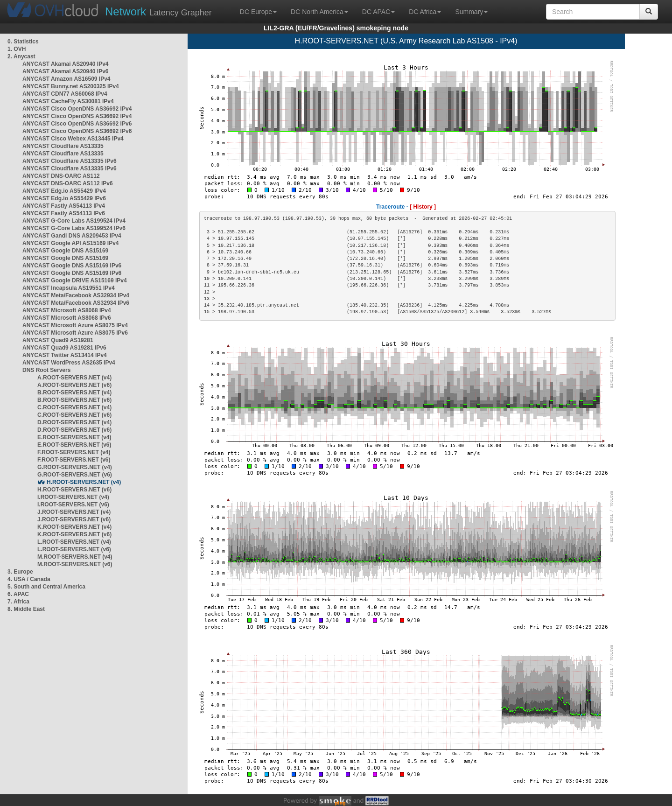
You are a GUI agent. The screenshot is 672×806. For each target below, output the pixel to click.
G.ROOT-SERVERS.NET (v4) (75, 467)
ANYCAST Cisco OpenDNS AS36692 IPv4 (77, 109)
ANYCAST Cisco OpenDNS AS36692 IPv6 (77, 124)
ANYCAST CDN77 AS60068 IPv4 (65, 94)
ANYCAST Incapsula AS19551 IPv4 (69, 288)
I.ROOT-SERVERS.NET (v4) (73, 497)
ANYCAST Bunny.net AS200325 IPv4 (71, 86)
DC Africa (425, 12)
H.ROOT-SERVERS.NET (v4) (84, 482)
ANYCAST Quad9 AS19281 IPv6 (64, 348)
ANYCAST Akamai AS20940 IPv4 (66, 64)
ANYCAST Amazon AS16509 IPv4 (66, 79)
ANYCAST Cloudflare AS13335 (63, 146)
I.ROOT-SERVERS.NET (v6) (73, 505)
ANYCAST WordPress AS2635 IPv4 (69, 363)
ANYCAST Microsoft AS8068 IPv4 (67, 310)
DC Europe (258, 12)
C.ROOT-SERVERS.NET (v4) (74, 407)
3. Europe (20, 572)
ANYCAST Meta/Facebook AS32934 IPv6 (76, 303)
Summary (471, 12)
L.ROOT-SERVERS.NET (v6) (74, 549)
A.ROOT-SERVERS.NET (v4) (74, 378)
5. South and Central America (46, 587)
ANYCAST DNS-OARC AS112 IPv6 (68, 183)
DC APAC (378, 12)
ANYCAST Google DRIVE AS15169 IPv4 (75, 280)
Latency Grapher (158, 11)
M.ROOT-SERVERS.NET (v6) (75, 564)
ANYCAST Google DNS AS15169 (65, 251)
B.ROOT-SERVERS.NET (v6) (74, 400)
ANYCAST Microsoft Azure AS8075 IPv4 (75, 325)
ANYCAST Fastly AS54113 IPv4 (64, 206)
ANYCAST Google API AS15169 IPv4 (71, 243)
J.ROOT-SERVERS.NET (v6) (74, 519)
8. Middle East (26, 609)
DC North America (319, 12)
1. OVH (17, 49)
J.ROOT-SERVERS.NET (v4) (74, 512)
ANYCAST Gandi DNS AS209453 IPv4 (72, 236)
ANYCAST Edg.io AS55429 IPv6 (64, 198)
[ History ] (423, 207)
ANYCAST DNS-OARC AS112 (61, 176)
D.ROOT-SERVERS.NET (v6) (74, 430)
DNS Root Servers (46, 370)
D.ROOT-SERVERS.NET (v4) (74, 422)
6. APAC (18, 594)
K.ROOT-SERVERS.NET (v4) (74, 527)
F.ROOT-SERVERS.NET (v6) (74, 460)
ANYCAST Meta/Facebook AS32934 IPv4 (76, 295)
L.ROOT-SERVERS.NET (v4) (74, 542)
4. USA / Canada (29, 579)
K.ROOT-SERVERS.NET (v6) (74, 534)
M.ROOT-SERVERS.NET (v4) (75, 557)
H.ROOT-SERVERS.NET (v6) (74, 490)
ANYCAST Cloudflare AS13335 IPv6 (70, 161)
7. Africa (18, 602)
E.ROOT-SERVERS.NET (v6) (74, 445)
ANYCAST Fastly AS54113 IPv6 (64, 213)
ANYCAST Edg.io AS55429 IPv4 (64, 191)
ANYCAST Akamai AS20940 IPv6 (66, 71)
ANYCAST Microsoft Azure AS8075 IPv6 (75, 333)
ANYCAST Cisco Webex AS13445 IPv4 (73, 139)
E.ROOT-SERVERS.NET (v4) (74, 437)
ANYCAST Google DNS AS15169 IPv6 (72, 266)
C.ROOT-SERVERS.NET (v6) (74, 415)
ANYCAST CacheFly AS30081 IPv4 (68, 101)
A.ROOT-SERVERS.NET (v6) (74, 385)
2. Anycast (21, 56)
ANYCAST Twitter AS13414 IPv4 (65, 355)
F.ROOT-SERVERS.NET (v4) (74, 452)
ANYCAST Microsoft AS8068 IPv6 (67, 318)
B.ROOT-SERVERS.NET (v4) (74, 392)
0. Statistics (23, 42)
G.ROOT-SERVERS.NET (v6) (75, 475)
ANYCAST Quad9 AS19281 (58, 340)
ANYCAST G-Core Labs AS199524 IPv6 (74, 228)
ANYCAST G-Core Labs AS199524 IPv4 (74, 221)
